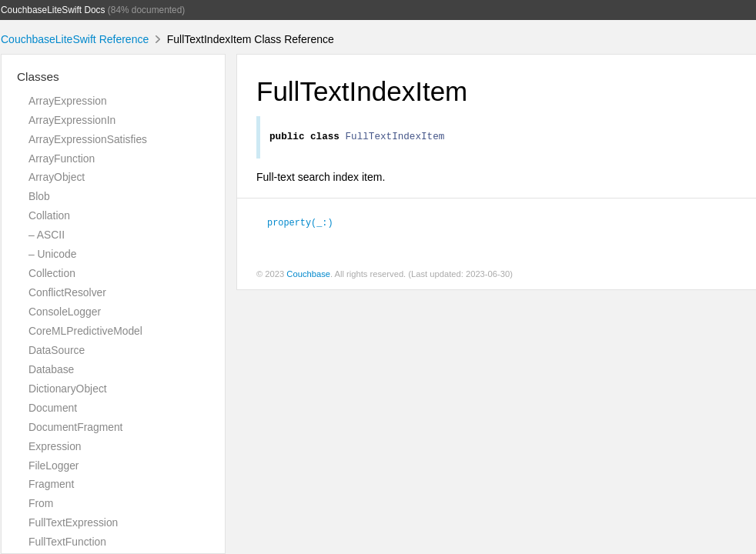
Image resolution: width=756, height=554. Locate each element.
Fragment (51, 484)
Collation (49, 215)
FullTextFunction (67, 542)
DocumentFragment (75, 427)
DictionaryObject (68, 389)
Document (53, 408)
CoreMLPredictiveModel (85, 331)
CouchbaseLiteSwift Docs (53, 10)
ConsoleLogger (65, 312)
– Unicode (52, 254)
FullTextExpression (73, 522)
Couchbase (308, 276)
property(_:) (300, 224)
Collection (52, 273)
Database (51, 369)
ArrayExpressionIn (72, 120)
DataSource (57, 350)
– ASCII (47, 235)
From (41, 503)
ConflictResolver (67, 292)
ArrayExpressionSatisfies (88, 139)
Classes (38, 77)
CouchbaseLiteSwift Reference (75, 39)
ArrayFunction (62, 159)
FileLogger (54, 466)
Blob (39, 196)
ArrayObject (57, 177)
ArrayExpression (68, 101)
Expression (55, 446)
